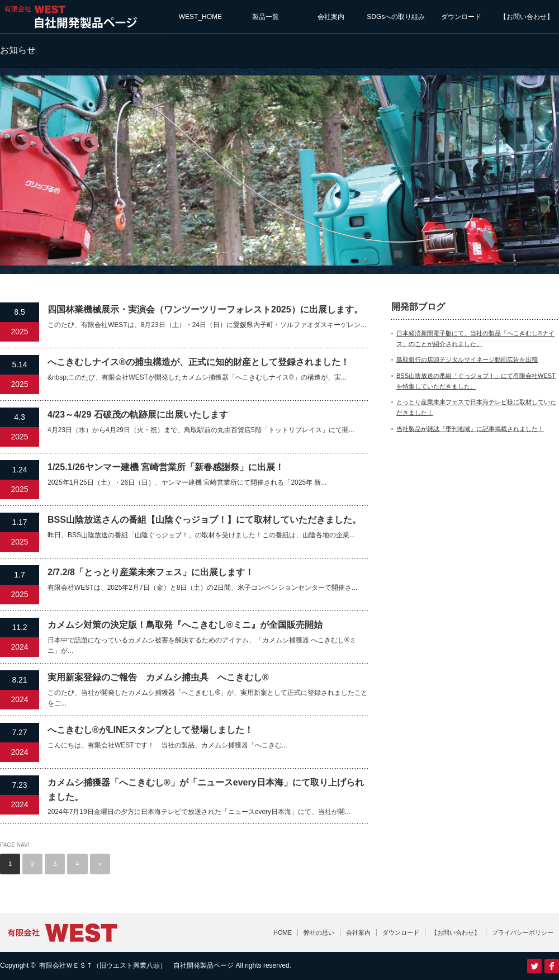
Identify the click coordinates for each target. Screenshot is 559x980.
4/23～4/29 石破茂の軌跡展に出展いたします (138, 415)
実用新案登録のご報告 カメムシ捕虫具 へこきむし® (158, 677)
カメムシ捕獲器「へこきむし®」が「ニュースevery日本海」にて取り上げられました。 (206, 790)
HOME (283, 932)
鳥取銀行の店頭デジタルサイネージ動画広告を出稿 (467, 359)
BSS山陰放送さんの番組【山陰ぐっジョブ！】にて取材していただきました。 (204, 520)
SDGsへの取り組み (396, 17)
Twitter (534, 966)
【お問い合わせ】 (527, 17)
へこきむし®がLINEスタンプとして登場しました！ (150, 730)
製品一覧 (266, 17)
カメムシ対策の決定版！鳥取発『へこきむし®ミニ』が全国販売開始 (185, 625)
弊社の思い (319, 932)
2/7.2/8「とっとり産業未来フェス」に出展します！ (151, 572)
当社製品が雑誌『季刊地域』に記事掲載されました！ (470, 429)
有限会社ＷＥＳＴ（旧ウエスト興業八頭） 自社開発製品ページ (136, 965)
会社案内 (331, 17)
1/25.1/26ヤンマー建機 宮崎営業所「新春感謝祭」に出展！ (166, 467)
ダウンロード (461, 17)
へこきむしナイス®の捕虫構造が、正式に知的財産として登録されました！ (198, 362)
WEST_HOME (200, 17)
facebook (552, 966)
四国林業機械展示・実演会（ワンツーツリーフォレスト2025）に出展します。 (205, 309)
